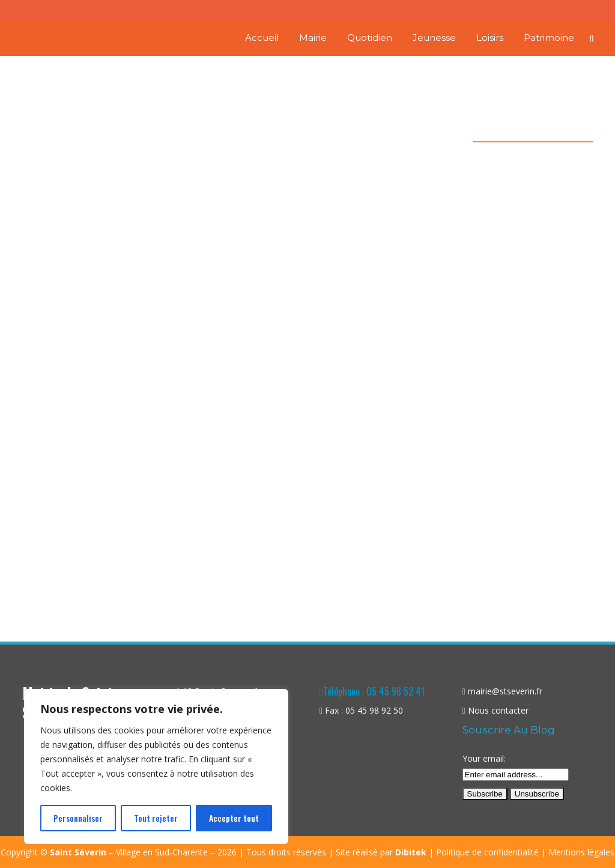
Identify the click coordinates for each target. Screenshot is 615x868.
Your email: (484, 758)
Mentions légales (581, 852)
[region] (156, 766)
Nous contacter (498, 710)
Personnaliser (78, 818)
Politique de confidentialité (487, 852)
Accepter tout (234, 818)
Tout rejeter (156, 818)
